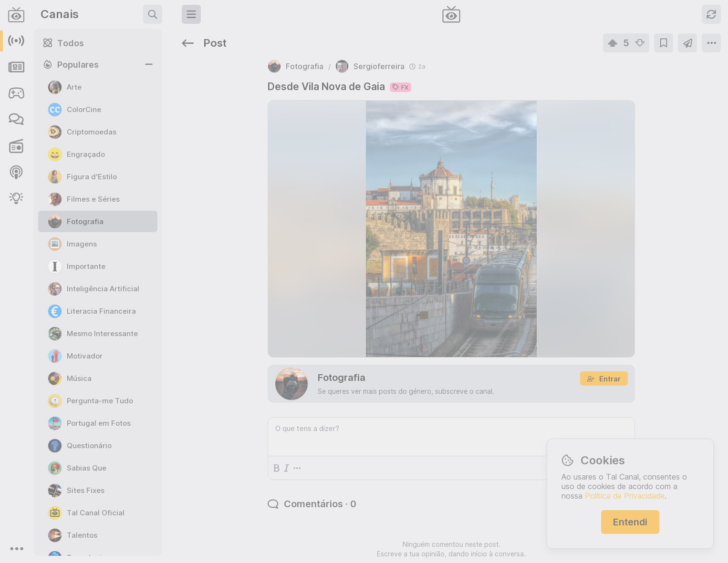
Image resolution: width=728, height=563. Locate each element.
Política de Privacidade (625, 496)
